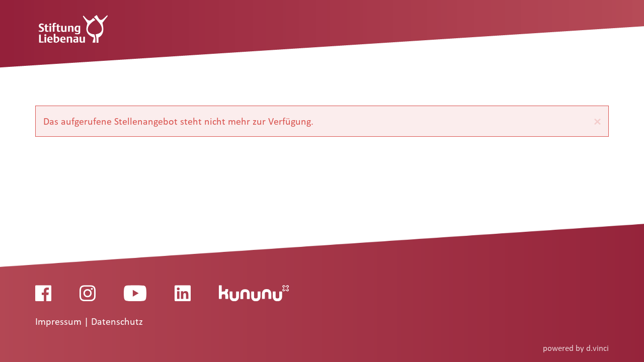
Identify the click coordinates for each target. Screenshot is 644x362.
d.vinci (597, 348)
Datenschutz (117, 322)
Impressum (60, 322)
